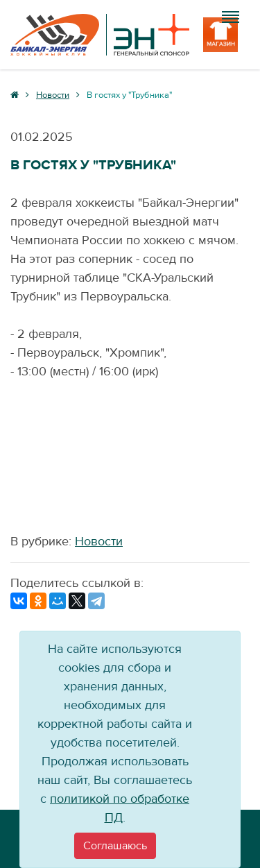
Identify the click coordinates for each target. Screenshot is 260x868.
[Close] (115, 846)
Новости (99, 542)
